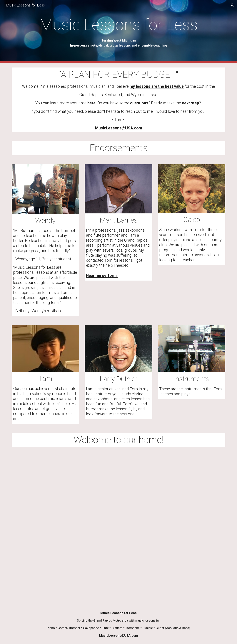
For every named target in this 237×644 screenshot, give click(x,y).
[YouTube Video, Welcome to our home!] (118, 528)
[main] (118, 32)
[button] (233, 5)
